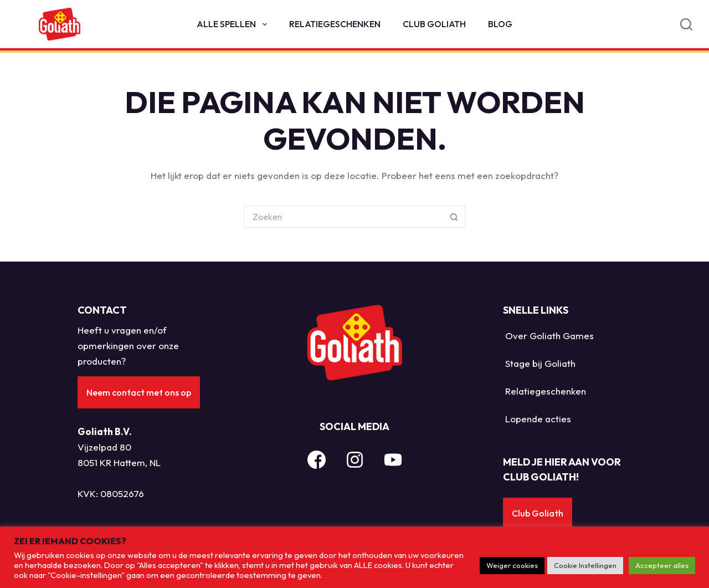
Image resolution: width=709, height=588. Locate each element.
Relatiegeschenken (335, 24)
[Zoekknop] (454, 217)
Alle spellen (234, 24)
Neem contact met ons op (139, 392)
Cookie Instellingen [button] (585, 565)
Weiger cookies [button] (512, 565)
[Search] (686, 24)
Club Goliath (434, 24)
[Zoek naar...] (343, 217)
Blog (500, 24)
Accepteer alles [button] (662, 565)
